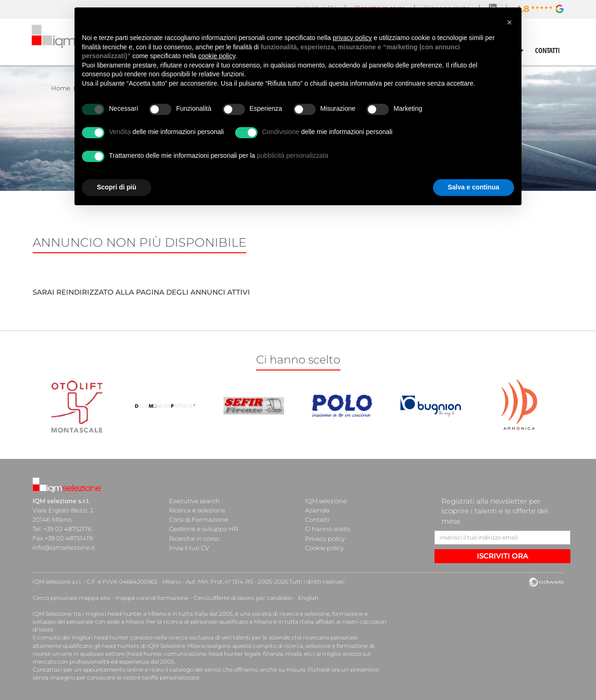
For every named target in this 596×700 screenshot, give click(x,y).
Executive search (194, 501)
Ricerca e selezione (197, 510)
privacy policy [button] (352, 38)
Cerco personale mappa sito (71, 598)
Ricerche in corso (194, 538)
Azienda (317, 510)
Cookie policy (325, 547)
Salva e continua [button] (474, 187)
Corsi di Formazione (199, 519)
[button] (509, 22)
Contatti (317, 519)
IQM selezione (326, 501)
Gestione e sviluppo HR (203, 529)
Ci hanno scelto (328, 529)
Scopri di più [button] (117, 187)
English (308, 598)
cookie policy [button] (217, 56)
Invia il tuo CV (189, 547)
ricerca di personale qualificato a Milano (218, 622)
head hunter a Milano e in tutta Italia (158, 614)
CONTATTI (548, 50)
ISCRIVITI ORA (502, 556)
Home (61, 88)
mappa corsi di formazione (152, 598)
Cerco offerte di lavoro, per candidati (243, 598)
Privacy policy (325, 538)
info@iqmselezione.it (64, 547)
